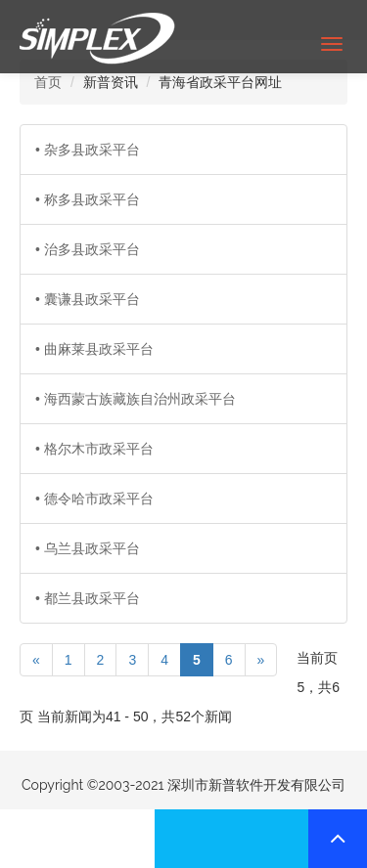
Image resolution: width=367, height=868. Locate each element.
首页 (48, 82)
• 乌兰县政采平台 (88, 548)
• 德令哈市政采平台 (94, 499)
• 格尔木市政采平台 (94, 449)
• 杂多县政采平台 (88, 150)
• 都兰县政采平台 (88, 598)
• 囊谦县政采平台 (88, 299)
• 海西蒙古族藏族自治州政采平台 (136, 399)
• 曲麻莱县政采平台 (94, 349)
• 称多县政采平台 (88, 199)
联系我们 (77, 839)
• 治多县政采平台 (88, 249)
